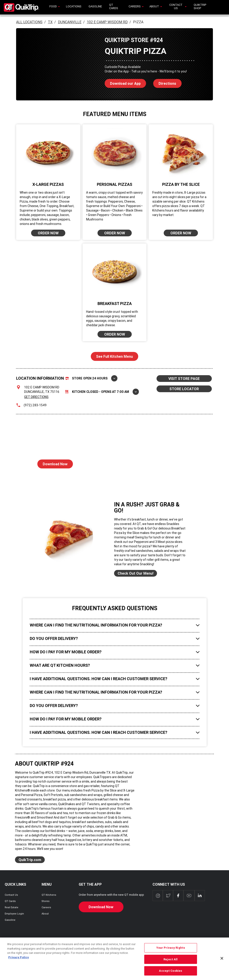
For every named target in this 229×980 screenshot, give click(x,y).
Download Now (52, 463)
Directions (165, 82)
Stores (46, 901)
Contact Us (11, 895)
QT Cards (10, 901)
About (45, 914)
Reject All (171, 964)
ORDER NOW (48, 233)
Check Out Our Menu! (136, 573)
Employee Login (14, 914)
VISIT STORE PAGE (184, 379)
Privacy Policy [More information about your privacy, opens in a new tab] (19, 962)
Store (91, 378)
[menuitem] (54, 7)
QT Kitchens (49, 895)
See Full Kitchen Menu (114, 356)
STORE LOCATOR (184, 389)
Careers (46, 907)
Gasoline (10, 920)
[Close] (222, 963)
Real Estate (12, 907)
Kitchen (102, 392)
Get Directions (36, 397)
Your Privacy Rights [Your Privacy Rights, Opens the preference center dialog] (171, 952)
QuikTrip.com (30, 860)
